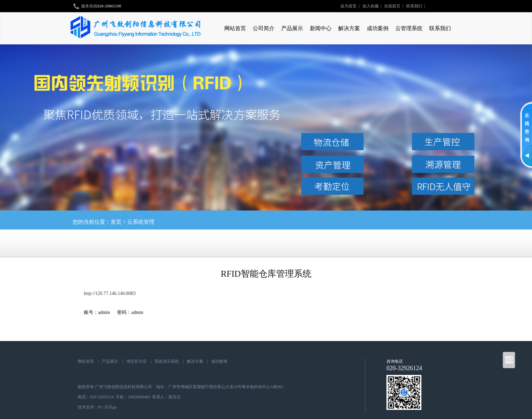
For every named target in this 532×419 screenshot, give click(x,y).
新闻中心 (321, 28)
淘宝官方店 (136, 361)
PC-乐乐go (107, 407)
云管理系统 (409, 28)
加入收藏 (370, 6)
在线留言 (392, 6)
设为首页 (348, 6)
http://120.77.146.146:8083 (110, 293)
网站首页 (235, 28)
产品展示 (292, 28)
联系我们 (414, 6)
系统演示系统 (167, 361)
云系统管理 (141, 222)
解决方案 (349, 28)
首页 (116, 222)
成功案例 (378, 28)
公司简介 (264, 28)
